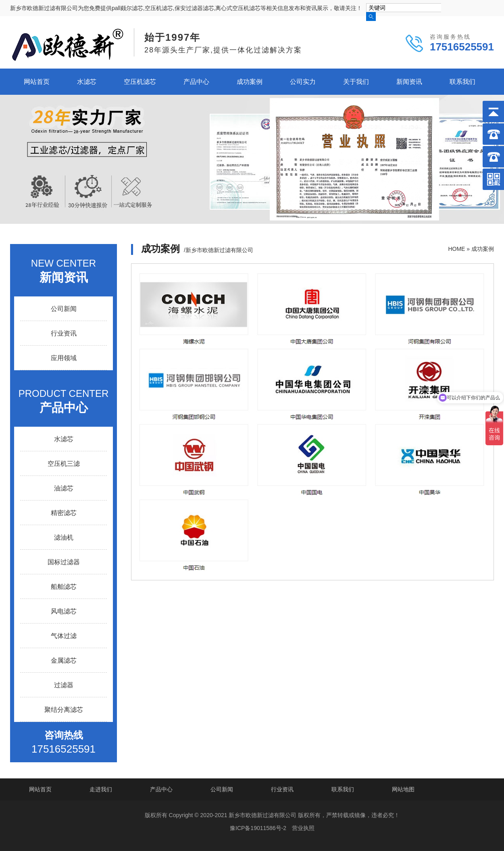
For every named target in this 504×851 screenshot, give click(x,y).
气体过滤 (64, 636)
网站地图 (403, 789)
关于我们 (356, 82)
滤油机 (64, 537)
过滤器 (64, 685)
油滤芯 (64, 488)
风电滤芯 (64, 611)
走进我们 (101, 789)
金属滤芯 (64, 660)
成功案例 (250, 82)
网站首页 (37, 82)
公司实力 (303, 82)
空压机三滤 (64, 464)
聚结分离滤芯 (64, 710)
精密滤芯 (64, 513)
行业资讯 (64, 333)
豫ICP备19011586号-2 (258, 828)
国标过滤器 (64, 562)
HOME (456, 249)
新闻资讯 (409, 82)
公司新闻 (64, 309)
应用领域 (64, 358)
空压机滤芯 (140, 82)
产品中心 (196, 82)
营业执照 (303, 828)
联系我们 (462, 82)
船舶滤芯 (64, 587)
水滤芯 (87, 82)
